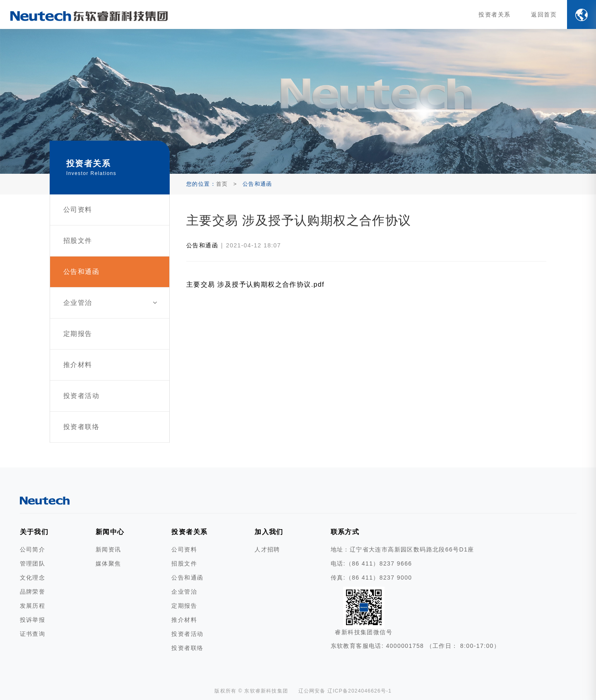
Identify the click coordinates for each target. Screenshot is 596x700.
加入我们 (269, 532)
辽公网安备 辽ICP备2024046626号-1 (345, 691)
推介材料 (184, 620)
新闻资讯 (108, 549)
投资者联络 (187, 648)
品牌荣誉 (33, 592)
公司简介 (33, 549)
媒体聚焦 (108, 563)
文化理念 (33, 578)
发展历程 (33, 606)
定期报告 (184, 606)
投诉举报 (33, 620)
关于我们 (34, 532)
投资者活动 (187, 634)
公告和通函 (202, 245)
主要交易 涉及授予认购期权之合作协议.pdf (255, 284)
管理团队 (33, 563)
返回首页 (544, 14)
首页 (222, 184)
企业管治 (184, 592)
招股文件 (184, 563)
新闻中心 (110, 532)
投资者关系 (494, 14)
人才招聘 (267, 549)
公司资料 (184, 549)
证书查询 (33, 634)
